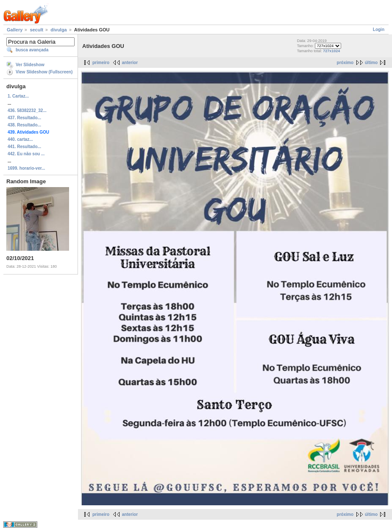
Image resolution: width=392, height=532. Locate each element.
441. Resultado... (24, 147)
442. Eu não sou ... (26, 154)
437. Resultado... (24, 118)
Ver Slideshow (30, 65)
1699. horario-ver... (26, 168)
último (371, 63)
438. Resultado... (24, 125)
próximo (345, 63)
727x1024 (331, 51)
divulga (59, 30)
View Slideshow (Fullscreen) (44, 72)
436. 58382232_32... (27, 111)
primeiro (101, 63)
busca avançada (32, 50)
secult (36, 30)
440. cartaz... (20, 139)
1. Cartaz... (18, 96)
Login (379, 29)
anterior (130, 63)
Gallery (15, 30)
